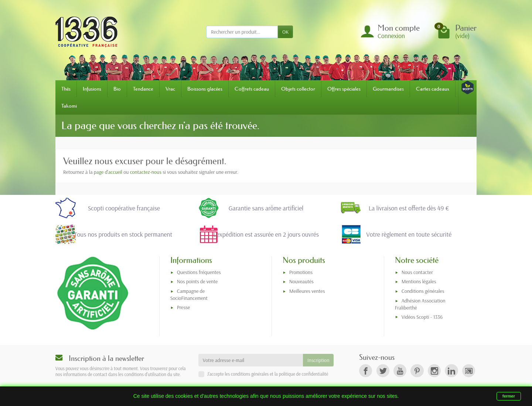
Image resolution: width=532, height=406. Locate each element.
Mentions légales (419, 281)
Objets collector (298, 89)
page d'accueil (108, 172)
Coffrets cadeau (252, 89)
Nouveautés (301, 281)
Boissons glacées (205, 89)
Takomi (69, 106)
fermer (509, 396)
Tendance (143, 89)
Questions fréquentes (199, 272)
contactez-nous (146, 172)
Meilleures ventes (307, 291)
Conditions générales (423, 291)
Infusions (92, 89)
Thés (66, 89)
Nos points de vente (197, 281)
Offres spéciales (344, 89)
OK (285, 32)
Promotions (301, 272)
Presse (183, 307)
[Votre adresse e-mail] (251, 360)
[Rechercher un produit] (242, 32)
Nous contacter (417, 272)
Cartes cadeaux (433, 89)
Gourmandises (388, 89)
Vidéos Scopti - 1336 (422, 317)
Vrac (170, 89)
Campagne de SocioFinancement (189, 295)
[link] (366, 371)
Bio (117, 89)
